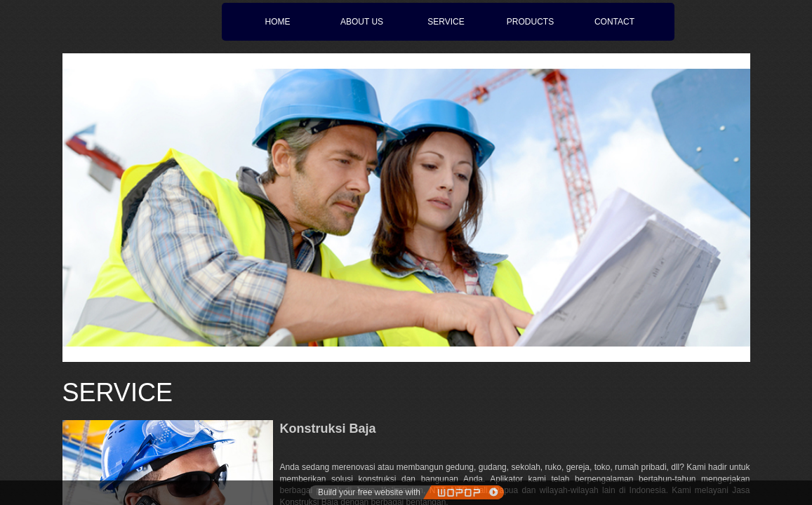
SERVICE (446, 22)
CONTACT (614, 22)
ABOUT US (362, 22)
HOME (278, 22)
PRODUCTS (530, 22)
